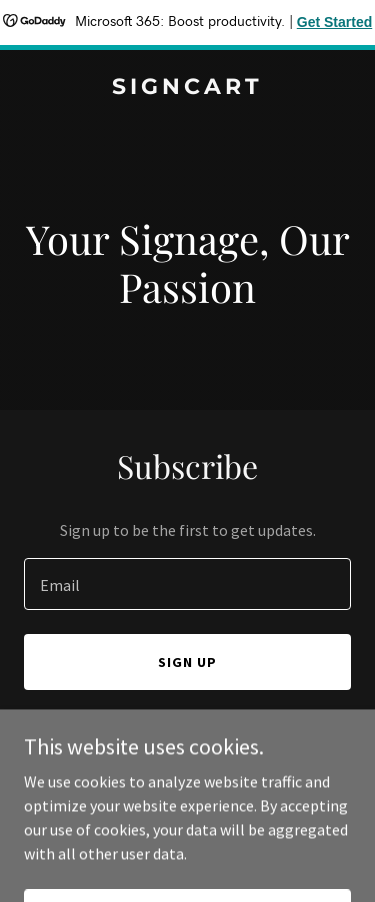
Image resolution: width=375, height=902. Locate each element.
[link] (187, 88)
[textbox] (187, 584)
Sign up (187, 662)
